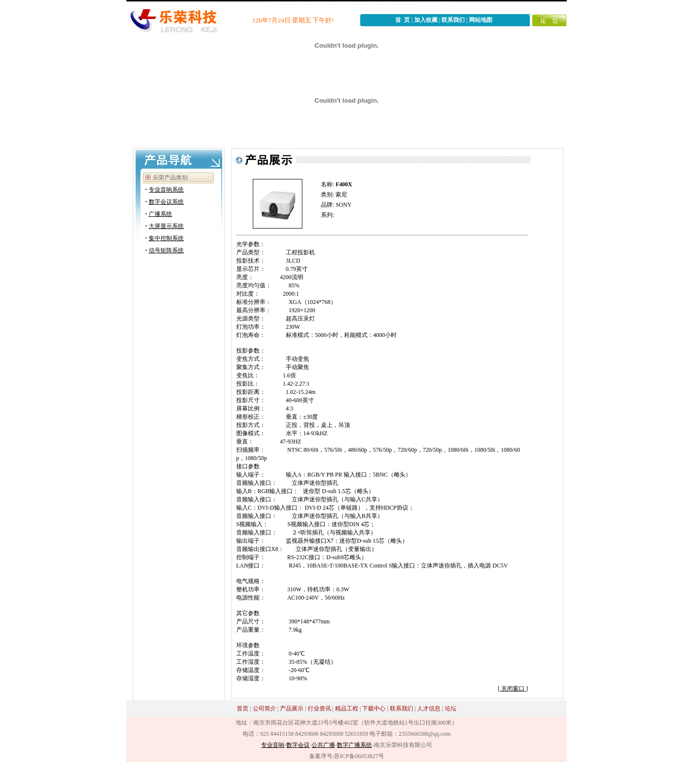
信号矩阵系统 (166, 250)
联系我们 (453, 20)
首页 (243, 709)
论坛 (451, 709)
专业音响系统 (166, 190)
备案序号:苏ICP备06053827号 (347, 756)
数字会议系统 (166, 202)
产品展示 (292, 709)
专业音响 (273, 745)
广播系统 (160, 214)
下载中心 (374, 709)
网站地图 (481, 20)
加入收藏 (426, 20)
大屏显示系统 (166, 226)
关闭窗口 (513, 689)
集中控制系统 (166, 238)
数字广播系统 (354, 745)
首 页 (402, 20)
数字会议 (298, 745)
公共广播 (323, 745)
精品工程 (347, 709)
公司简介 (264, 709)
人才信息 (429, 709)
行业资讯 (319, 709)
